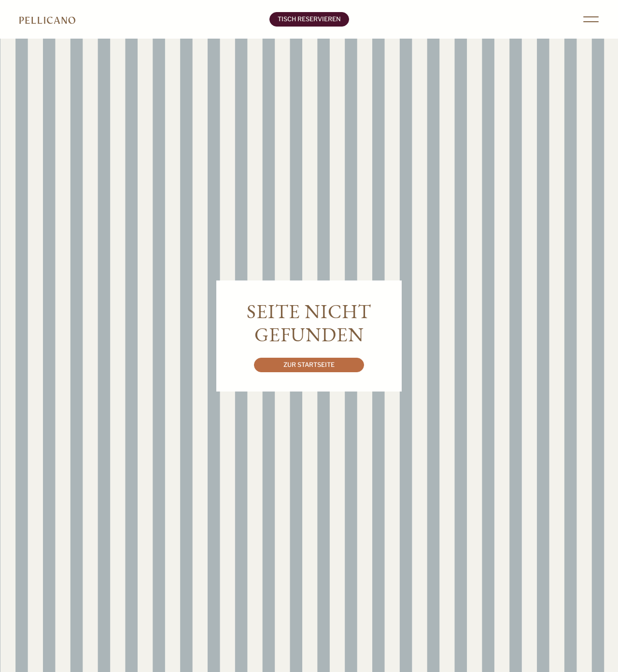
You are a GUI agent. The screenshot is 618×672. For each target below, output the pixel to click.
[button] (591, 19)
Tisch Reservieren (309, 19)
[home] (140, 19)
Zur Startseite (309, 365)
